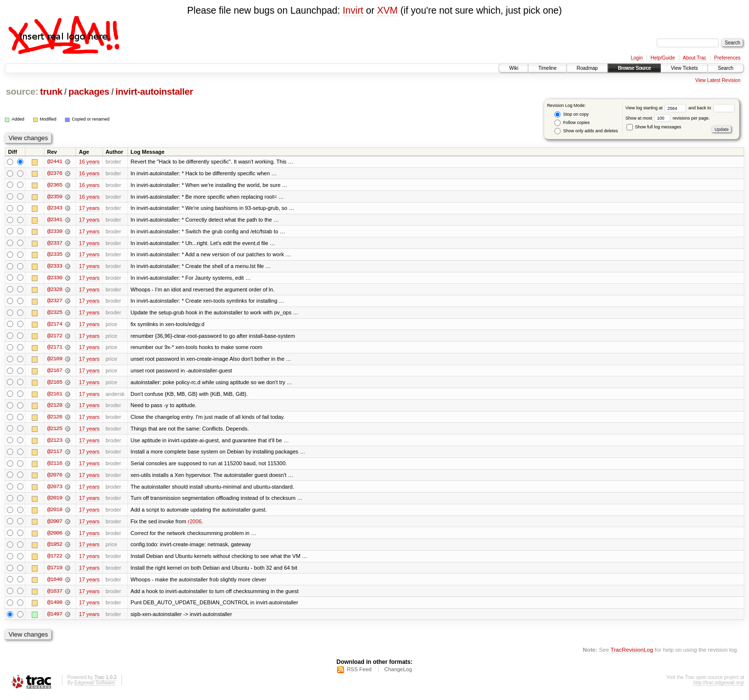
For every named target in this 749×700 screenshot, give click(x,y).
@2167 (55, 372)
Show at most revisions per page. (668, 118)
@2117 (55, 454)
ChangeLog (398, 674)
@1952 (55, 548)
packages (89, 92)
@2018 (55, 513)
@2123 (55, 443)
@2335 (55, 255)
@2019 (55, 501)
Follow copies (572, 123)
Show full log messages (654, 127)
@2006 (55, 536)
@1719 (55, 572)
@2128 (55, 408)
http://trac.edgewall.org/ (719, 687)
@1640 (55, 583)
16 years (89, 162)
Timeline (547, 68)
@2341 (55, 220)
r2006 (195, 525)
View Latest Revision (718, 80)
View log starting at (657, 108)
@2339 (55, 232)
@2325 (55, 314)
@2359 (55, 197)
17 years (89, 208)
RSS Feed (359, 674)
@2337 (55, 244)
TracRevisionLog (632, 654)
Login (637, 58)
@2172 (55, 337)
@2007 (55, 525)
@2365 (55, 185)
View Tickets (684, 68)
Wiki (514, 68)
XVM (387, 10)
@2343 (55, 208)
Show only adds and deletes (586, 131)
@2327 (55, 302)
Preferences (728, 58)
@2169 (55, 361)
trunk (51, 92)
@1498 (55, 607)
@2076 (55, 478)
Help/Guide (663, 58)
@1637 (55, 595)
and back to (712, 108)
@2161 (55, 396)
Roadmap (587, 68)
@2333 (55, 267)
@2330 (55, 279)
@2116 (55, 466)
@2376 (55, 173)
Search (726, 68)
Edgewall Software (94, 687)
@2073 (55, 490)
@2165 (55, 384)
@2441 (55, 162)
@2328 (55, 290)
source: (22, 92)
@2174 (55, 326)
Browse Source (634, 68)
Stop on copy (571, 114)
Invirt (353, 10)
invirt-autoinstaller (154, 92)
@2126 (55, 419)
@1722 (55, 560)
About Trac (694, 58)
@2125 (55, 431)
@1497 (55, 618)
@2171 (55, 349)
